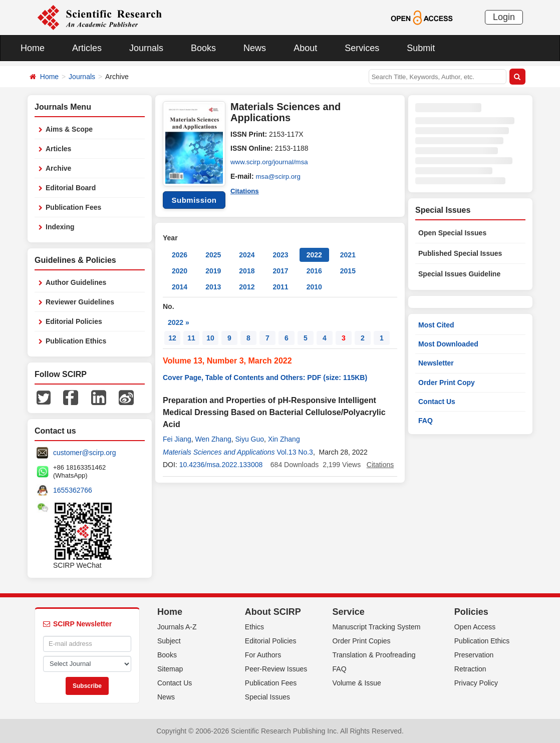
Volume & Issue (357, 683)
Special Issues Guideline (459, 274)
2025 (213, 255)
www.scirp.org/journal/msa (271, 162)
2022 (314, 255)
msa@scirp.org (279, 176)
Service (349, 612)
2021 (348, 255)
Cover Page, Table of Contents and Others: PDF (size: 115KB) (265, 378)
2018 (247, 271)
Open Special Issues (452, 233)
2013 (213, 287)
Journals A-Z (177, 627)
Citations (245, 190)
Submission (194, 200)
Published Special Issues (460, 253)
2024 (247, 255)
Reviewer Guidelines (80, 302)
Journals (146, 48)
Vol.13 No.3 (295, 452)
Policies (471, 612)
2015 (348, 271)
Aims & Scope (69, 129)
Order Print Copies (362, 641)
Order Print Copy (447, 383)
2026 (180, 255)
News (255, 48)
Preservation (474, 655)
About (305, 48)
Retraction (470, 669)
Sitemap (170, 669)
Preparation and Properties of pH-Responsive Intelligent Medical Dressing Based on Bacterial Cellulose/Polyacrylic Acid (274, 412)
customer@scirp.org (84, 453)
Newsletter (436, 363)
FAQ (426, 421)
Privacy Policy (476, 683)
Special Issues (267, 697)
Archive (58, 168)
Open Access (475, 627)
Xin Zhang (284, 439)
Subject (169, 641)
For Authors (263, 655)
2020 (180, 271)
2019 (213, 271)
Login (504, 17)
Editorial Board (71, 188)
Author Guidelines (76, 282)
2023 (280, 255)
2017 (280, 271)
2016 (314, 271)
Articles (87, 48)
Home (33, 48)
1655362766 (73, 490)
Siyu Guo (250, 439)
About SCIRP (273, 612)
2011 (280, 287)
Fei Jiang (177, 439)
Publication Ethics (76, 341)
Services (362, 48)
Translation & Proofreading (374, 655)
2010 (314, 287)
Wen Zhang (213, 439)
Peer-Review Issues (276, 669)
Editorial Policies (74, 321)
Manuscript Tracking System (377, 627)
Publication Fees (73, 207)
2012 (247, 287)
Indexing (60, 227)
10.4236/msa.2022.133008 (221, 465)
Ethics (254, 627)
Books (203, 48)
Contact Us (437, 402)
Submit (421, 48)
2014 (180, 287)
